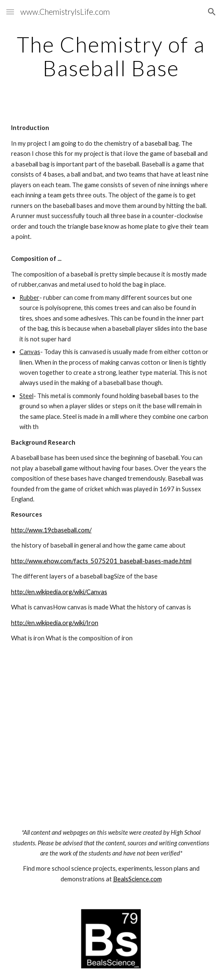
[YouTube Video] (111, 745)
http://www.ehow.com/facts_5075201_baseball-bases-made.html (101, 561)
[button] (10, 12)
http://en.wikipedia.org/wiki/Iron (55, 623)
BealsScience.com (137, 879)
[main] (111, 56)
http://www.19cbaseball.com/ (51, 530)
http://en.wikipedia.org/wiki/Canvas (59, 592)
